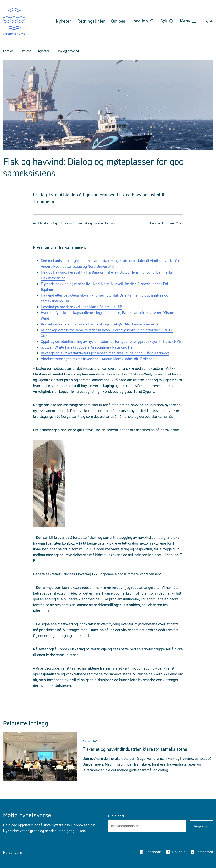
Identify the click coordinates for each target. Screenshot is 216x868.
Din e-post (116, 816)
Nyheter (44, 51)
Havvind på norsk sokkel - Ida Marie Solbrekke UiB (81, 307)
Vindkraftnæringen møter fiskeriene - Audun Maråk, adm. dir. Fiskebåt (97, 359)
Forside (8, 51)
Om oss (26, 51)
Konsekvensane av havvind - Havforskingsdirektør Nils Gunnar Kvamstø (99, 324)
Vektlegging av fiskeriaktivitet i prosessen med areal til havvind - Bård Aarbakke (105, 353)
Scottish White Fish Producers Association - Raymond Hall (88, 347)
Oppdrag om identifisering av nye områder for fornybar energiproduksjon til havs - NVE (111, 341)
